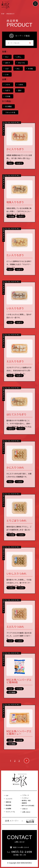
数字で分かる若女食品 (28, 806)
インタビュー (25, 798)
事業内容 (8, 802)
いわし (19, 57)
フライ (8, 85)
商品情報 (8, 805)
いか (7, 74)
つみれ (21, 85)
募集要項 (24, 803)
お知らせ (25, 809)
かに (18, 69)
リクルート (26, 795)
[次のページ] (27, 764)
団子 (20, 90)
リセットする (10, 112)
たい (7, 57)
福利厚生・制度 (26, 800)
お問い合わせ (26, 812)
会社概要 (8, 809)
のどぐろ (21, 63)
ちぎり (8, 90)
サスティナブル (10, 812)
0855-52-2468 (20, 852)
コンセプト (9, 799)
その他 (30, 69)
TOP (7, 795)
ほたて (8, 63)
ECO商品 (8, 106)
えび (7, 69)
